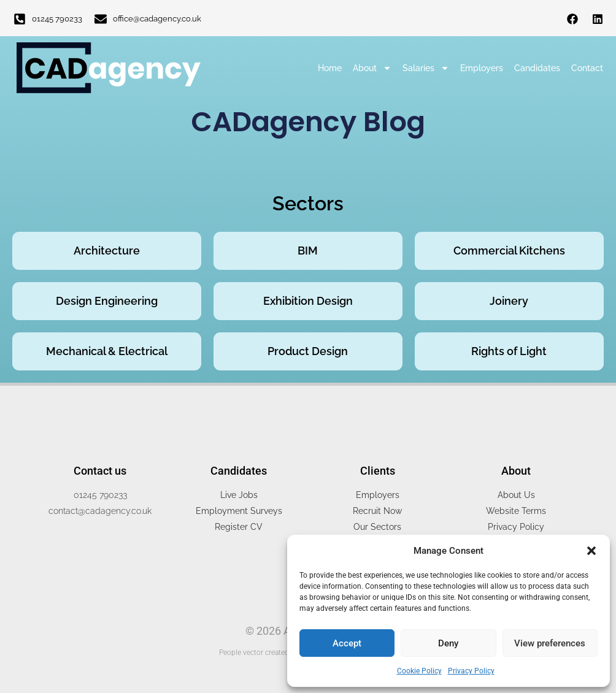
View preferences (550, 643)
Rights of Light (509, 351)
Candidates (537, 68)
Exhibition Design (308, 301)
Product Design (308, 351)
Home (330, 68)
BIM (308, 251)
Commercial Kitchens (509, 251)
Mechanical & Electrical (107, 351)
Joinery (509, 301)
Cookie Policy (419, 671)
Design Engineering (107, 301)
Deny (448, 643)
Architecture (107, 251)
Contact (587, 68)
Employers (482, 68)
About (372, 68)
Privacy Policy (471, 671)
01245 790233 (57, 19)
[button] (591, 551)
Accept (347, 643)
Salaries (426, 68)
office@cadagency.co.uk (157, 19)
